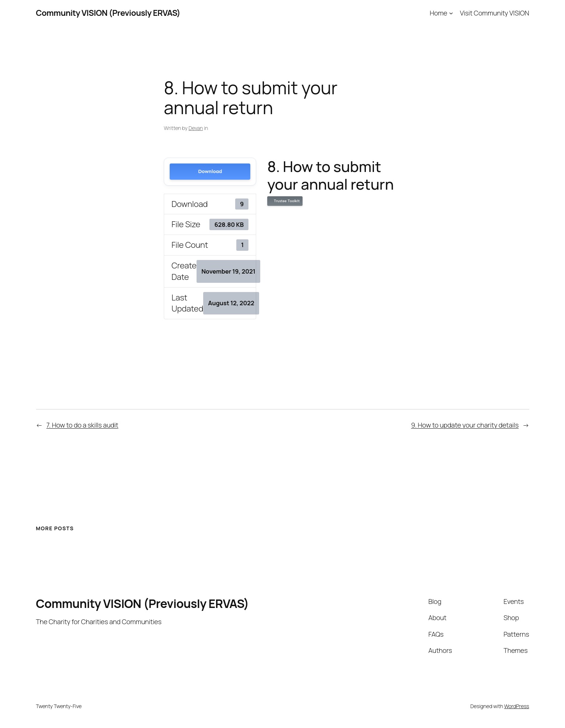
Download (210, 171)
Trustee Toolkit (286, 201)
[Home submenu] (451, 13)
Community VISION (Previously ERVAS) (108, 13)
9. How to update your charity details (465, 425)
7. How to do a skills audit (82, 425)
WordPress (517, 706)
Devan (196, 128)
